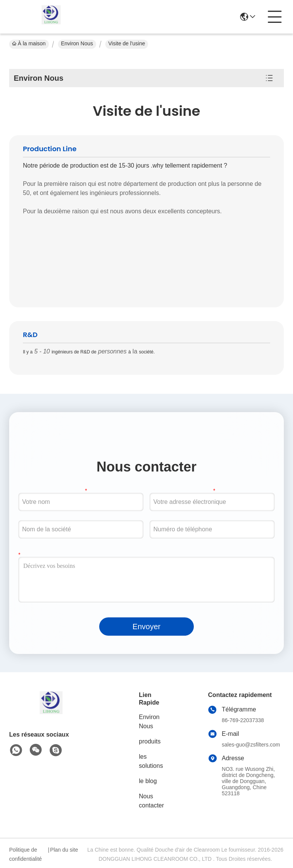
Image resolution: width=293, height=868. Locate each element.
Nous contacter (151, 801)
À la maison (29, 43)
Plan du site (64, 850)
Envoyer (146, 627)
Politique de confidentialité (26, 854)
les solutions (151, 761)
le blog (148, 781)
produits (150, 741)
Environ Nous (77, 43)
